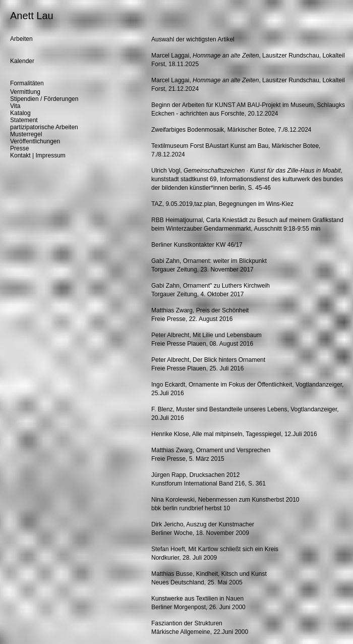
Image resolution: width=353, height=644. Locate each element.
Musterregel (26, 134)
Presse (19, 148)
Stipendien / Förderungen (44, 99)
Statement (24, 120)
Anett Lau (32, 16)
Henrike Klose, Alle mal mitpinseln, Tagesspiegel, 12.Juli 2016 (234, 434)
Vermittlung (25, 92)
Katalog (20, 113)
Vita (15, 106)
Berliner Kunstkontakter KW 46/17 (197, 245)
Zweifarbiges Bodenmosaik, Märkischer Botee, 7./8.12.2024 (231, 130)
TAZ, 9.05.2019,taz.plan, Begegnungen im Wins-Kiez (222, 204)
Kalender (22, 61)
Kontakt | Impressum (38, 155)
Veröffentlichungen (35, 141)
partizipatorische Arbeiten (44, 127)
